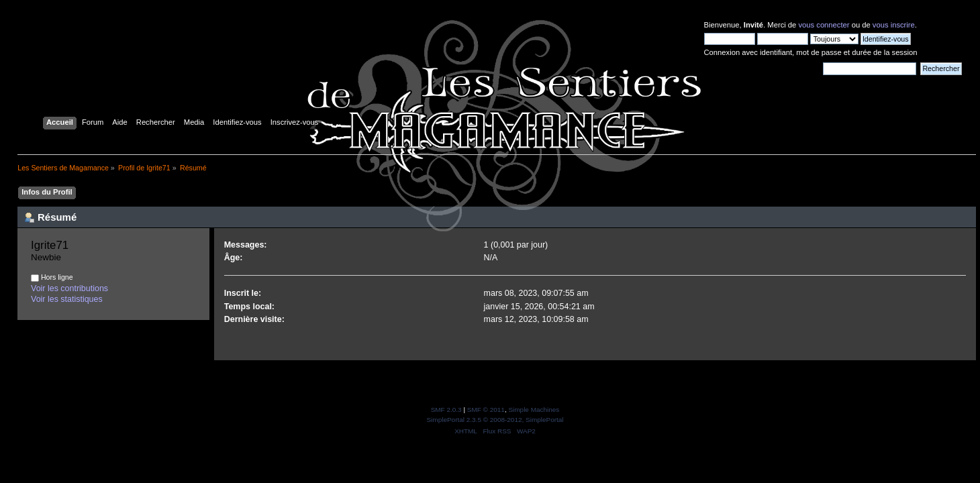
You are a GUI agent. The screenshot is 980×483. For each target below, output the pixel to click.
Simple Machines (534, 410)
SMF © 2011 (486, 410)
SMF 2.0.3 (446, 410)
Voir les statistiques (67, 299)
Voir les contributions (69, 288)
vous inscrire (894, 25)
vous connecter (824, 25)
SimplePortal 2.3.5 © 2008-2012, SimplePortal (495, 420)
